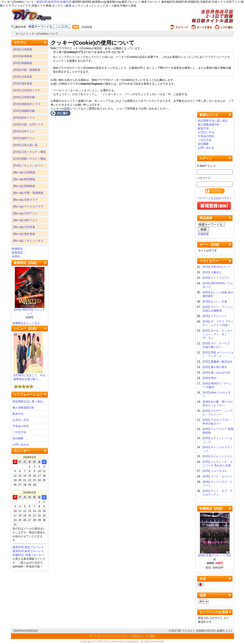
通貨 (203, 595)
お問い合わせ (21, 445)
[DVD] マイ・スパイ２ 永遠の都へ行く (218, 345)
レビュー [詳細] (25, 328)
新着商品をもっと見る (26, 323)
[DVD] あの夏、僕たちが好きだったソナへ (218, 404)
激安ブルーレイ (34, 547)
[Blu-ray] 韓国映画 (24, 186)
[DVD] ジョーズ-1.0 (214, 471)
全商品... (17, 256)
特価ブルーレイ (35, 555)
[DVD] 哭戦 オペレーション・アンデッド (218, 354)
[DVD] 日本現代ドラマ (27, 90)
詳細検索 (87, 27)
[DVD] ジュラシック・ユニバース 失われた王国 (218, 464)
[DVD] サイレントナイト (218, 456)
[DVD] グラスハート (215, 316)
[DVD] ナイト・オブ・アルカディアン (218, 493)
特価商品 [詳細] (211, 509)
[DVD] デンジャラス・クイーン (218, 484)
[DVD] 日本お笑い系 (25, 145)
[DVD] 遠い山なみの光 (216, 373)
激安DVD (42, 2)
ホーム (20, 34)
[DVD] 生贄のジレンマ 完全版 (215, 556)
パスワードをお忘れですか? (214, 198)
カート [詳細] (209, 245)
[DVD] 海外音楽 (23, 84)
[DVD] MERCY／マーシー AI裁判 (217, 385)
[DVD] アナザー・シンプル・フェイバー (218, 413)
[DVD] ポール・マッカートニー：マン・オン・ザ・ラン (218, 334)
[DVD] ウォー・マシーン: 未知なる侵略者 (218, 309)
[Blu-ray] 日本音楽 (24, 227)
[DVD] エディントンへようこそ (218, 440)
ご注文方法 (19, 432)
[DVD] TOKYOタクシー (217, 267)
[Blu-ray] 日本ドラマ (26, 200)
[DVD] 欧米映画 (23, 56)
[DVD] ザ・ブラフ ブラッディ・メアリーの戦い (218, 323)
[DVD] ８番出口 (212, 272)
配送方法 (18, 414)
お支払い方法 (21, 420)
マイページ (115, 636)
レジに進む (149, 636)
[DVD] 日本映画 (23, 49)
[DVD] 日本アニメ (24, 131)
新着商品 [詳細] (25, 263)
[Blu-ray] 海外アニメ (26, 220)
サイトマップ (98, 636)
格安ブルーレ (33, 551)
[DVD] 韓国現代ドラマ (27, 104)
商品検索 (206, 218)
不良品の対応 (21, 426)
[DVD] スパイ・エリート (218, 476)
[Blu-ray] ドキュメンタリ (28, 241)
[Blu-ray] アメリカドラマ (28, 207)
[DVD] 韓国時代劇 (24, 111)
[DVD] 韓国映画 (23, 63)
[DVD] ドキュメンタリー (28, 166)
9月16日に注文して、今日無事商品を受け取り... (29, 376)
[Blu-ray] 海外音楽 (24, 234)
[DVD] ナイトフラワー (216, 278)
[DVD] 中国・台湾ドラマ (28, 125)
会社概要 (18, 438)
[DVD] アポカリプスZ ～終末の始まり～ (217, 422)
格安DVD (54, 2)
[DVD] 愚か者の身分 (215, 367)
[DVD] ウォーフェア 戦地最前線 (218, 431)
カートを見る (132, 636)
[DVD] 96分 (210, 378)
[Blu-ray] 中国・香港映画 (28, 193)
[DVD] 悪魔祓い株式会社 (218, 362)
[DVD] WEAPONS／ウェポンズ (218, 285)
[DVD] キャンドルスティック (218, 449)
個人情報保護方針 (23, 408)
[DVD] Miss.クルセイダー (217, 394)
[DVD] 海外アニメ (24, 138)
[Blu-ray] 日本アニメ (26, 213)
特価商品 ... (19, 249)
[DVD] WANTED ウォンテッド (30, 310)
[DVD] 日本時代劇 (24, 97)
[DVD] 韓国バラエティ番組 (29, 159)
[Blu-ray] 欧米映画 (24, 179)
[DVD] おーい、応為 (215, 302)
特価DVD (66, 2)
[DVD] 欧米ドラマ (24, 118)
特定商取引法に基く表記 (28, 401)
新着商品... (18, 253)
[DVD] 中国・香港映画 (27, 70)
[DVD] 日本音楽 (23, 77)
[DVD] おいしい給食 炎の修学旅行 (218, 294)
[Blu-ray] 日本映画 (24, 172)
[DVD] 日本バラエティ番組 (29, 152)
